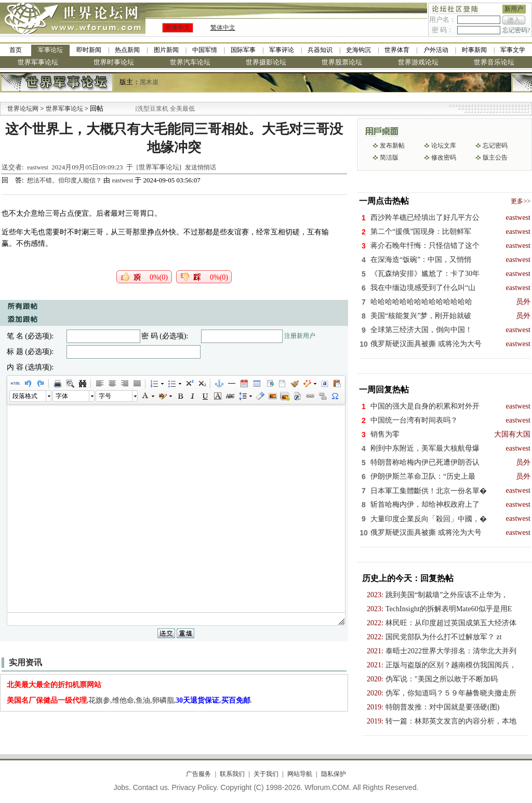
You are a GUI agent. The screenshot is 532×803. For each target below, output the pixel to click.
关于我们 (266, 774)
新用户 (514, 9)
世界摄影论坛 (266, 62)
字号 (105, 396)
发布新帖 (392, 146)
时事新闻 (474, 50)
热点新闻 (127, 50)
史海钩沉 (358, 50)
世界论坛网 (23, 109)
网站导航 (300, 774)
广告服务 (198, 774)
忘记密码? (516, 30)
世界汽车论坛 (190, 62)
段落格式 (25, 396)
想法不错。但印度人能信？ (65, 180)
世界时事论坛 (114, 62)
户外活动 (436, 50)
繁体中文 (223, 28)
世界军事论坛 (38, 62)
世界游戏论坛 (418, 62)
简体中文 (178, 28)
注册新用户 (300, 336)
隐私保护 (334, 774)
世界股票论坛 (342, 62)
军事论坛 (50, 50)
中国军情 (205, 50)
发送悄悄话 (201, 167)
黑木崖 (149, 82)
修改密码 (444, 157)
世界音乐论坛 (494, 62)
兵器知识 (320, 50)
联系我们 (232, 774)
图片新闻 (166, 50)
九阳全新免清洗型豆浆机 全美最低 (164, 109)
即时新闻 (89, 50)
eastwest (38, 167)
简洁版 (389, 157)
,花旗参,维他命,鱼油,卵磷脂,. (130, 700)
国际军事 (243, 50)
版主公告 (495, 157)
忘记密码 (495, 146)
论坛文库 (444, 146)
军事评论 (282, 50)
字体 (62, 396)
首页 (16, 50)
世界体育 (397, 50)
